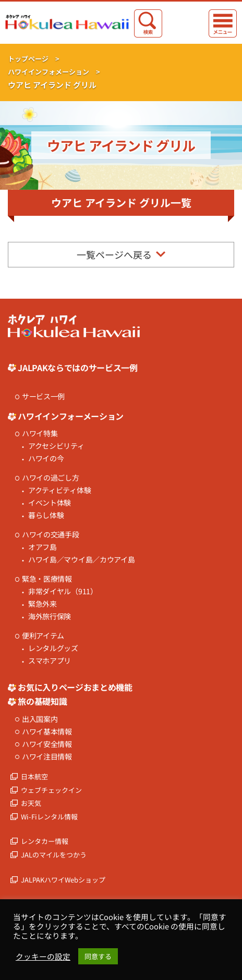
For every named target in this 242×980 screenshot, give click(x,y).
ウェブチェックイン (51, 790)
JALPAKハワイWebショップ (63, 880)
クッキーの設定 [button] (43, 957)
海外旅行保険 (50, 616)
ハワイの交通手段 (51, 535)
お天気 (31, 803)
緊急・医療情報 (47, 579)
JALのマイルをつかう (54, 855)
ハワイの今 (46, 458)
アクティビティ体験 (59, 490)
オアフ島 (43, 547)
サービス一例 (43, 396)
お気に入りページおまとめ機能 (75, 687)
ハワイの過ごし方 (51, 478)
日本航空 (34, 776)
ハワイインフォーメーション (71, 416)
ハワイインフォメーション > (54, 72)
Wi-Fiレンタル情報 (49, 817)
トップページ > (34, 59)
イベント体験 (50, 503)
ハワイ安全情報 (47, 744)
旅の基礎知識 (42, 701)
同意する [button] (98, 956)
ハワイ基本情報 (47, 732)
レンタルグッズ (53, 648)
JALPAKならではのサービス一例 (78, 367)
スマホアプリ (50, 661)
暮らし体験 (46, 515)
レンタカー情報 (45, 841)
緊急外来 (43, 604)
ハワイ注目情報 (47, 757)
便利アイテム (43, 636)
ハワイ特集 (40, 433)
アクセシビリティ (56, 446)
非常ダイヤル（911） (63, 591)
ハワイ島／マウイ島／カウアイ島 (82, 560)
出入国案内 (40, 719)
